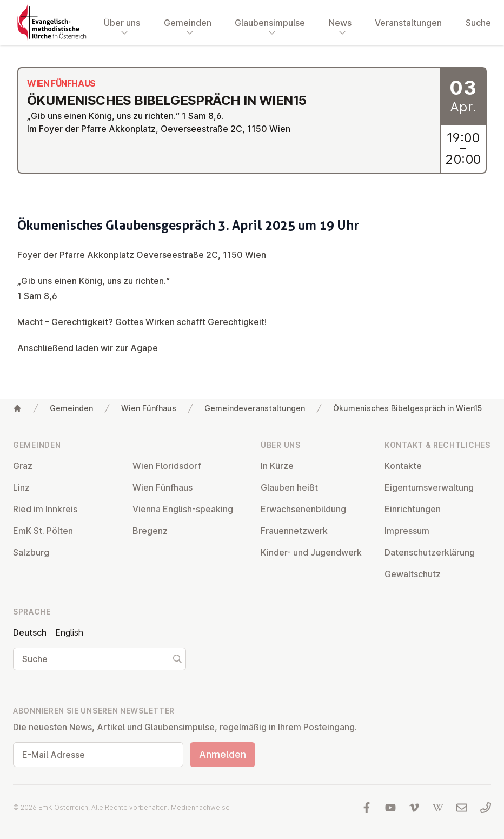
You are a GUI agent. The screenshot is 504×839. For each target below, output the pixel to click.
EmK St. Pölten (43, 531)
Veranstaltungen (408, 23)
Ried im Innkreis (45, 509)
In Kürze (277, 466)
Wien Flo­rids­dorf (167, 466)
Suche (478, 23)
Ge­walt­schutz (413, 574)
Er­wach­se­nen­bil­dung (303, 509)
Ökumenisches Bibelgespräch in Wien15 (407, 408)
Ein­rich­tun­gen (413, 509)
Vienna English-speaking (183, 509)
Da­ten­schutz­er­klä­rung (430, 552)
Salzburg (31, 552)
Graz (23, 466)
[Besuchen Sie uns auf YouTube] (390, 808)
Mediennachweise (200, 807)
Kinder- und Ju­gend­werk (311, 552)
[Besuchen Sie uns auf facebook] (367, 808)
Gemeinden (71, 408)
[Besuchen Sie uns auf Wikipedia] (438, 808)
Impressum (407, 531)
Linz (21, 487)
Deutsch (30, 632)
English (69, 632)
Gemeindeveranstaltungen (255, 408)
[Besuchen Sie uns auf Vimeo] (414, 808)
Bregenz (150, 531)
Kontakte (403, 466)
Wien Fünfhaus (149, 408)
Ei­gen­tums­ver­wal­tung (429, 487)
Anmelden (223, 754)
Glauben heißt (289, 487)
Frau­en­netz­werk (294, 531)
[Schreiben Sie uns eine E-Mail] (462, 808)
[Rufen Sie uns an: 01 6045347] (486, 808)
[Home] (17, 408)
